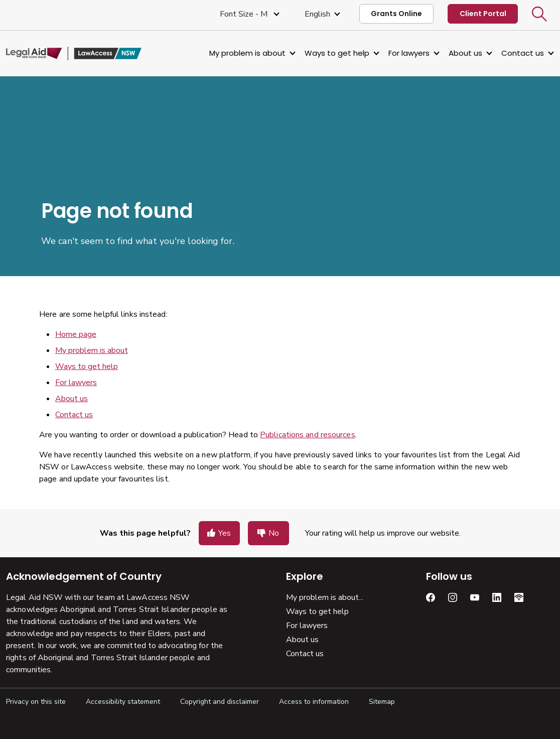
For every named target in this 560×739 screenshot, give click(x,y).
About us (465, 53)
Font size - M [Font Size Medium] (245, 14)
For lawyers (409, 53)
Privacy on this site (36, 702)
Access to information (314, 702)
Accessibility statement (123, 702)
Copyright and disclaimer (220, 702)
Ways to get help (337, 53)
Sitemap (382, 702)
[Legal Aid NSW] (74, 54)
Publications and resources (308, 435)
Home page (76, 334)
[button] (539, 14)
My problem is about (247, 53)
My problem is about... (325, 597)
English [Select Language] (317, 14)
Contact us (523, 53)
